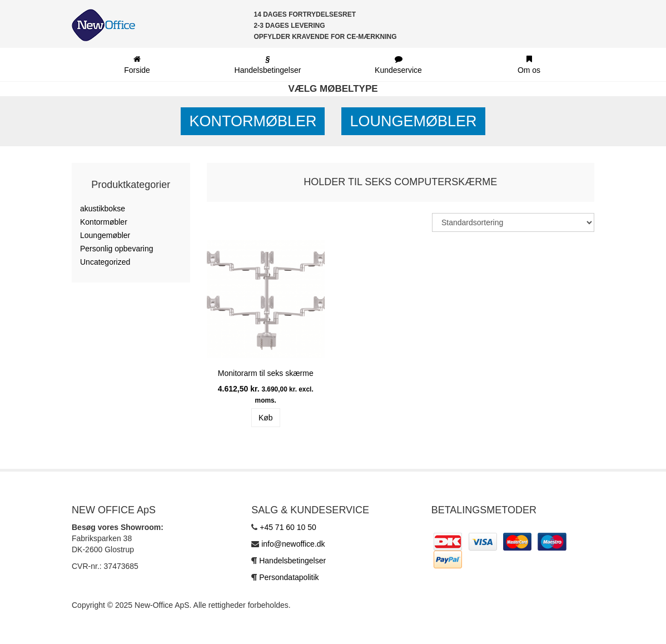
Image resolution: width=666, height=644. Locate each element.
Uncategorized (105, 262)
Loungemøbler (413, 121)
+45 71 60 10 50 (288, 527)
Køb (266, 418)
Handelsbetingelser (292, 561)
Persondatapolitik (289, 577)
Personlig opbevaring (117, 249)
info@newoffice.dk (293, 544)
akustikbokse (103, 209)
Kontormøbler (253, 121)
